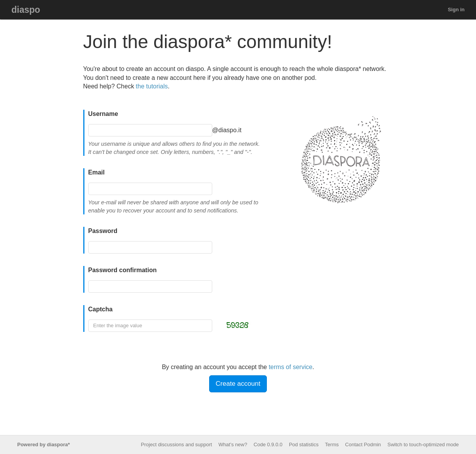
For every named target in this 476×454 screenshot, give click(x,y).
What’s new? (233, 445)
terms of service (291, 367)
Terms (332, 445)
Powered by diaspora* (44, 445)
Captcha (101, 309)
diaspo (26, 10)
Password (103, 231)
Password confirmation (123, 270)
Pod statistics (304, 445)
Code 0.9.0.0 (268, 445)
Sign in (456, 9)
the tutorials (152, 86)
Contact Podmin (363, 445)
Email (97, 172)
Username (103, 114)
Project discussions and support (177, 445)
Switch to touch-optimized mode (423, 445)
